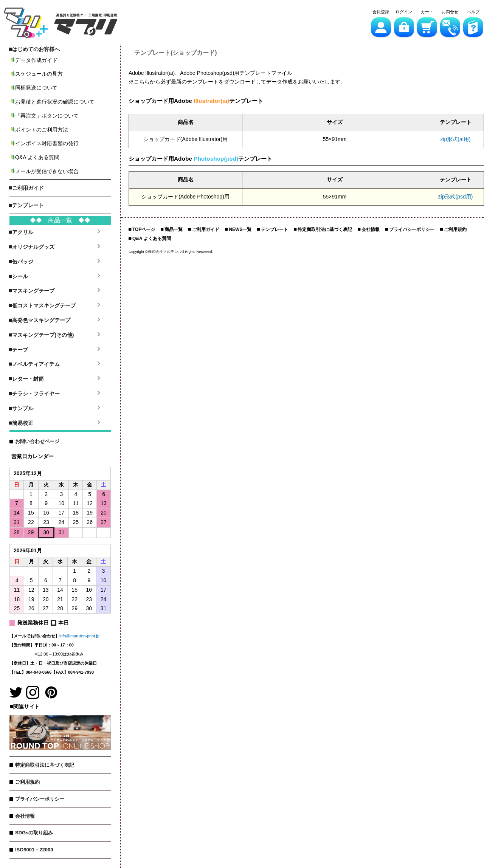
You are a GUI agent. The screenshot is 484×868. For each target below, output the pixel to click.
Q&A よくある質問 (152, 239)
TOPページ (144, 229)
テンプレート (275, 229)
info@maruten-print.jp (79, 636)
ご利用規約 (27, 782)
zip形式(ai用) (455, 139)
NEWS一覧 (240, 229)
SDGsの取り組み (34, 833)
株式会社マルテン (163, 252)
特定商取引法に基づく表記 (45, 765)
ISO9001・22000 (34, 850)
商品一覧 (174, 229)
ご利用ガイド (206, 229)
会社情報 (25, 816)
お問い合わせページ (37, 441)
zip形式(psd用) (456, 197)
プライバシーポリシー (40, 799)
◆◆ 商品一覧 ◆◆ (60, 220)
